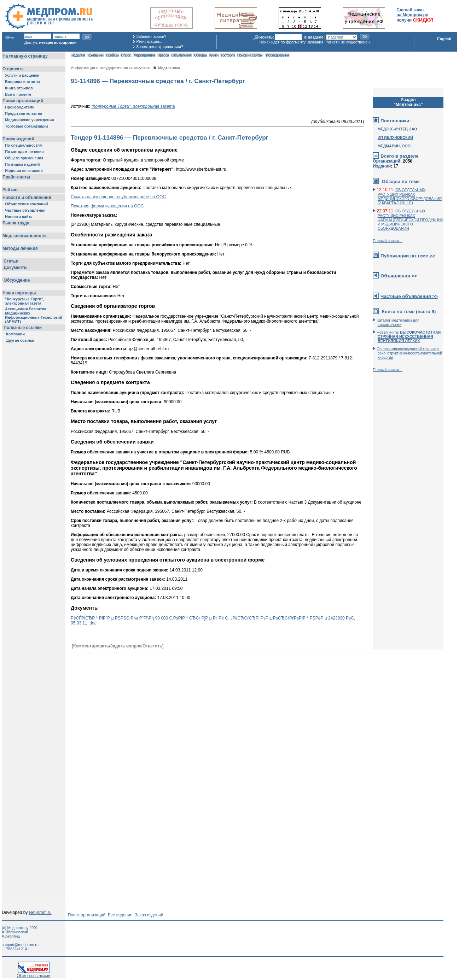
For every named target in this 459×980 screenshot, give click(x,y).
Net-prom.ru (40, 912)
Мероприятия (144, 55)
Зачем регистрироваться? (159, 47)
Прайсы (112, 55)
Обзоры (201, 55)
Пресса (163, 55)
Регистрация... (149, 41)
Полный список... (388, 241)
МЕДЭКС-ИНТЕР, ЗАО (397, 129)
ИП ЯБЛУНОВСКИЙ (395, 137)
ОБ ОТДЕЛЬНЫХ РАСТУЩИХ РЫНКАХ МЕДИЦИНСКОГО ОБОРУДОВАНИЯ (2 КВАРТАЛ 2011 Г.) (410, 196)
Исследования (277, 55)
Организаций (387, 161)
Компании (95, 55)
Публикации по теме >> (408, 256)
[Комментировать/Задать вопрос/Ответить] (118, 646)
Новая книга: (409, 336)
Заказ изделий (149, 915)
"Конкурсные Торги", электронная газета (133, 106)
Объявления (181, 55)
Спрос (126, 55)
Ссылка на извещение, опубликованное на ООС (118, 197)
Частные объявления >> (409, 296)
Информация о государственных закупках (110, 68)
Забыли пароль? (151, 36)
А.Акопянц (11, 936)
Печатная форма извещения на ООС (107, 206)
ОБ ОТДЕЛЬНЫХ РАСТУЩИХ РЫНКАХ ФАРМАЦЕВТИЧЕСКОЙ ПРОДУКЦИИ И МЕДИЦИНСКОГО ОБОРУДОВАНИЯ (411, 220)
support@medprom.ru (20, 945)
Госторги (228, 55)
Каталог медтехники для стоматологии (398, 322)
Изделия (78, 55)
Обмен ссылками (34, 974)
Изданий (382, 166)
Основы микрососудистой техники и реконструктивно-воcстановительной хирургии (409, 353)
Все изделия (120, 915)
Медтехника (169, 68)
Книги (214, 55)
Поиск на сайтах (250, 55)
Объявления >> (399, 276)
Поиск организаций (87, 915)
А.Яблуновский (15, 932)
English (444, 39)
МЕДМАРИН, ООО (394, 146)
